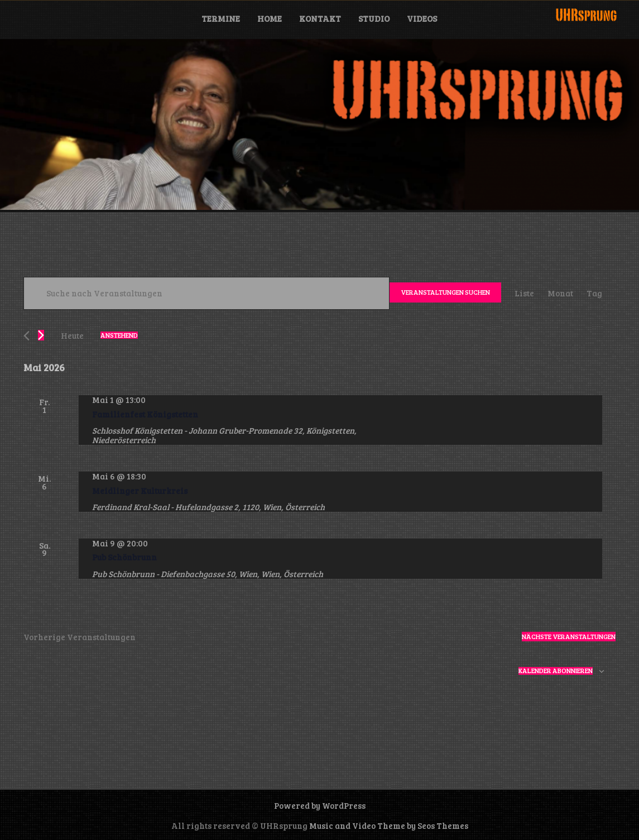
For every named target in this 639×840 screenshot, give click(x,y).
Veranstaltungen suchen (445, 292)
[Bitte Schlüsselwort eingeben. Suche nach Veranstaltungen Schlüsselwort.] (206, 293)
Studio (374, 18)
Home (270, 18)
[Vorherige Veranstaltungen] (27, 336)
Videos (422, 18)
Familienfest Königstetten (145, 414)
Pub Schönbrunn (124, 557)
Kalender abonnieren (556, 671)
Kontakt (320, 18)
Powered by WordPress (320, 805)
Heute (72, 335)
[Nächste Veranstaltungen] (41, 335)
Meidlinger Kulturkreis (140, 491)
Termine (221, 18)
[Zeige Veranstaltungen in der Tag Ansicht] (594, 293)
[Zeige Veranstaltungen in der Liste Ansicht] (524, 293)
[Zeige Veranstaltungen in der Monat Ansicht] (560, 293)
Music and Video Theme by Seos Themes (389, 825)
